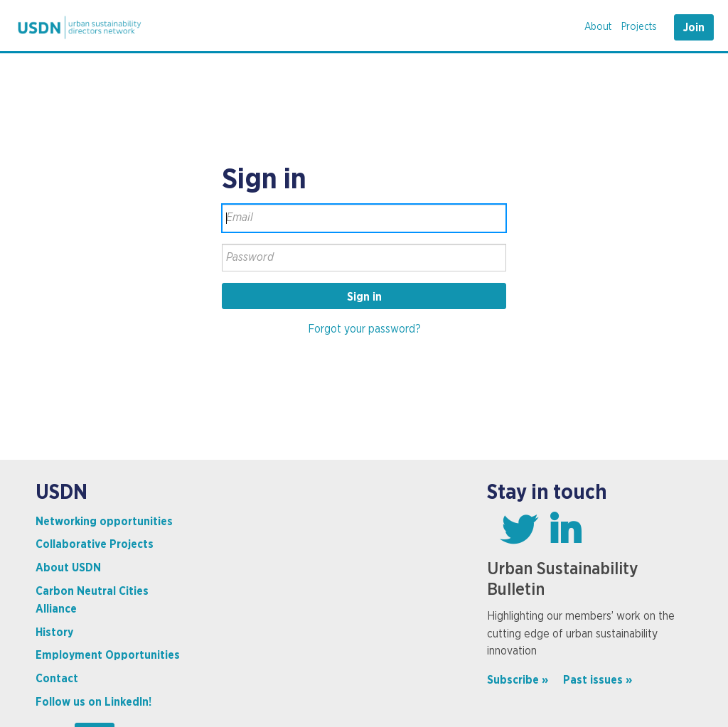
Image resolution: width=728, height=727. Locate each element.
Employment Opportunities (108, 655)
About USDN (68, 568)
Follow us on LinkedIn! (93, 702)
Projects (639, 27)
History (54, 632)
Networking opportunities (104, 522)
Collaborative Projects (95, 544)
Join (694, 28)
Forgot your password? (364, 329)
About (598, 27)
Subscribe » (518, 680)
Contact (57, 679)
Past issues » (598, 680)
